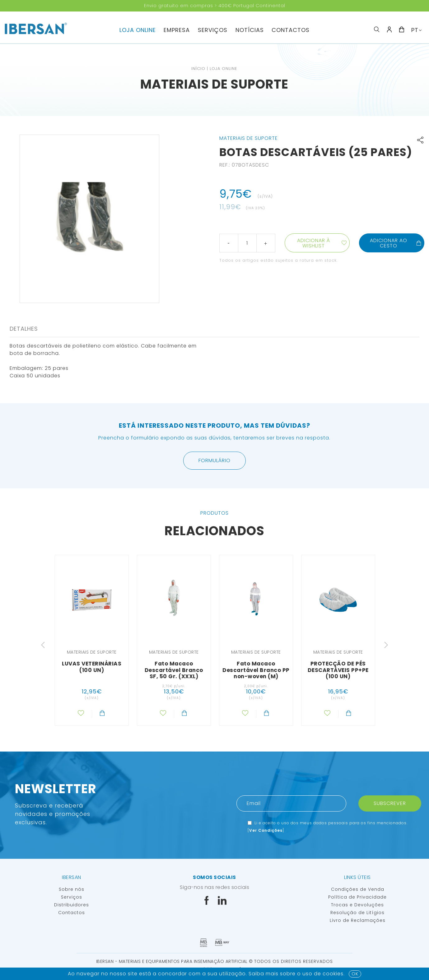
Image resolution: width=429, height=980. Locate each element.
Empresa (177, 30)
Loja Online (138, 30)
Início (198, 69)
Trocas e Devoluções (357, 905)
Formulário (214, 460)
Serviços (213, 30)
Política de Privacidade (357, 897)
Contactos (291, 30)
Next (386, 645)
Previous (43, 645)
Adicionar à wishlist (314, 243)
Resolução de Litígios (357, 913)
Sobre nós (72, 889)
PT (415, 30)
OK (355, 974)
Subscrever (390, 803)
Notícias (250, 30)
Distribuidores (72, 905)
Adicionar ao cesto (396, 243)
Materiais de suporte (214, 84)
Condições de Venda (358, 889)
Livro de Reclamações (358, 920)
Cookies (333, 974)
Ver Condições (266, 830)
